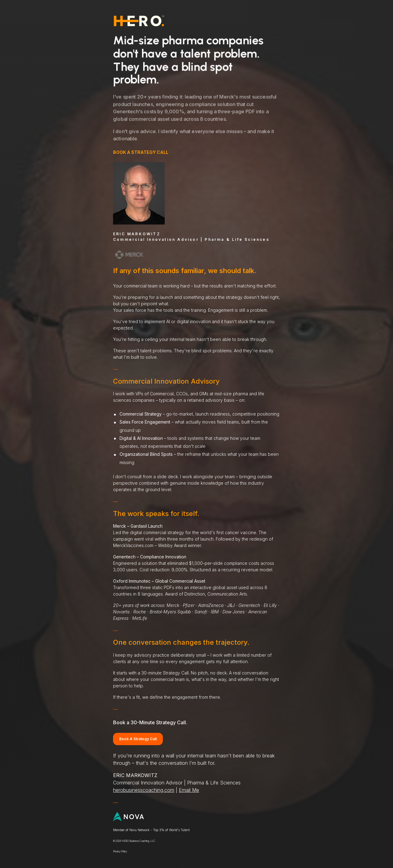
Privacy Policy (120, 852)
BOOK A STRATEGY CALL (140, 152)
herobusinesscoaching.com (143, 791)
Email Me (189, 791)
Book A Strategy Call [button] (138, 739)
